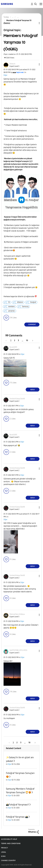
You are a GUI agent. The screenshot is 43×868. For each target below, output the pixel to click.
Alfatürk (20, 302)
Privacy (4, 848)
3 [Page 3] (18, 340)
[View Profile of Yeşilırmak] (20, 72)
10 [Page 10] (27, 340)
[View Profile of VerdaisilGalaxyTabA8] (17, 399)
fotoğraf (33, 302)
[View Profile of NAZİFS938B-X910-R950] (18, 650)
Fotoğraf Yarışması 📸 (17, 817)
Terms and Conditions (11, 844)
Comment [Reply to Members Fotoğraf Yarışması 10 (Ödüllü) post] (32, 324)
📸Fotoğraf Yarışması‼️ (17, 805)
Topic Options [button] (35, 23)
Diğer (5, 75)
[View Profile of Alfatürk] (12, 64)
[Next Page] (32, 340)
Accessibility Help (9, 839)
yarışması (11, 311)
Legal (4, 852)
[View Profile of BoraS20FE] (13, 347)
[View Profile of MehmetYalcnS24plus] (17, 614)
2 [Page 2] (15, 340)
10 (9, 302)
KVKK (3, 856)
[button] (35, 64)
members (11, 307)
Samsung (25, 307)
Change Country (8, 860)
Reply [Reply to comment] (33, 390)
